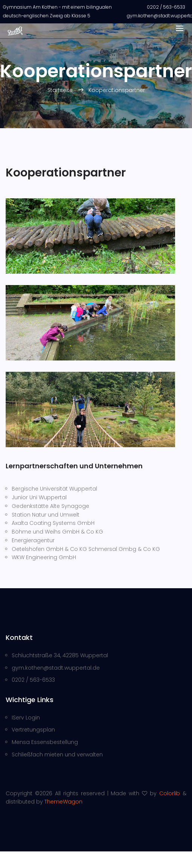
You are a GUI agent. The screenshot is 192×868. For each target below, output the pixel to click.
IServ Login (26, 718)
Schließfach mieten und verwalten (57, 755)
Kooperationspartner (117, 90)
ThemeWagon (63, 802)
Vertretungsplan (33, 730)
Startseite (61, 90)
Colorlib (170, 793)
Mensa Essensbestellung (45, 742)
